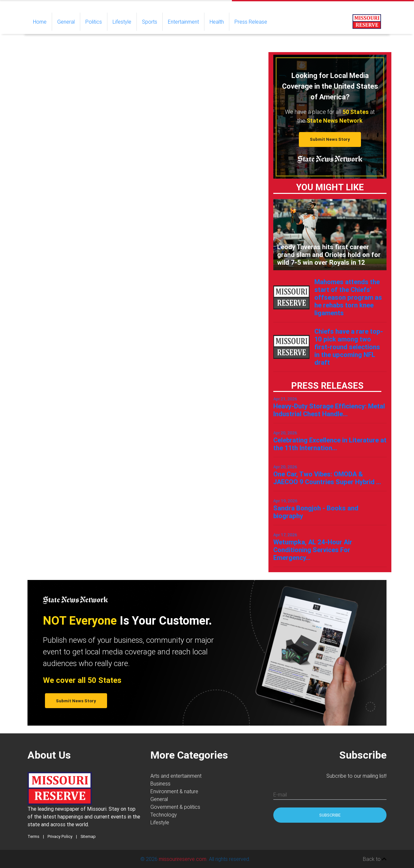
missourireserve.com (183, 859)
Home (42, 21)
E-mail (280, 795)
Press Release (251, 22)
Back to (375, 859)
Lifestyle (122, 22)
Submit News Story (330, 139)
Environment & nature (174, 791)
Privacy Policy (60, 836)
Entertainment (183, 22)
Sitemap (88, 836)
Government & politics (175, 807)
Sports (150, 22)
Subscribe (330, 815)
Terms (33, 836)
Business (160, 784)
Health (217, 22)
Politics (94, 22)
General (66, 22)
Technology (164, 815)
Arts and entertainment (176, 776)
